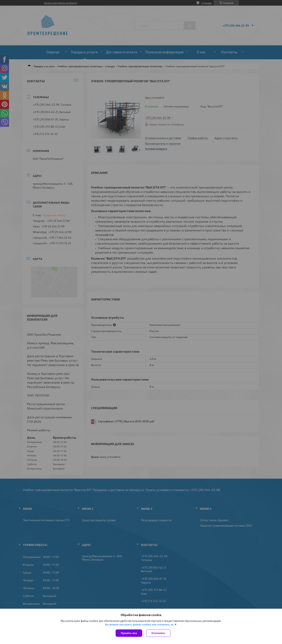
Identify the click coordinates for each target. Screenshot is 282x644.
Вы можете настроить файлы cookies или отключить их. (140, 625)
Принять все (129, 633)
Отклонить (158, 633)
